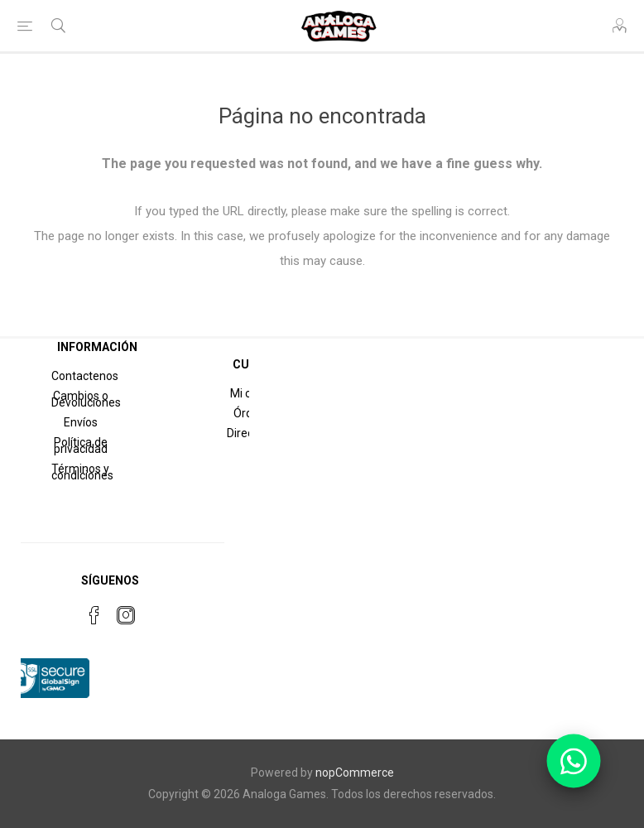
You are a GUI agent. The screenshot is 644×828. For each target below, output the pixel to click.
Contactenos (85, 376)
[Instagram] (126, 615)
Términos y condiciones (82, 472)
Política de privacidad (81, 445)
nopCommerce (355, 773)
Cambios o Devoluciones (86, 399)
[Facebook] (94, 615)
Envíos (81, 422)
